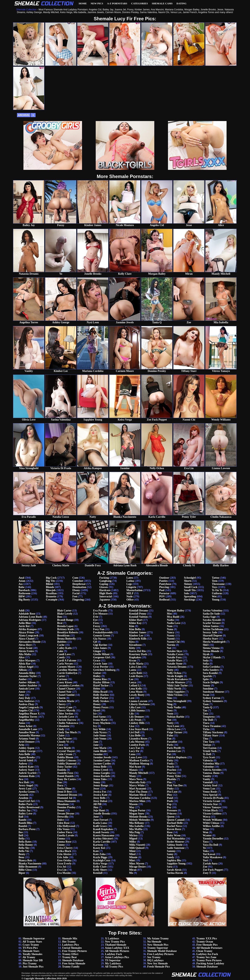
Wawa (206, 817)
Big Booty (24, 600)
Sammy (171, 851)
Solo (187, 593)
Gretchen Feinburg (104, 670)
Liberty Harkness (139, 704)
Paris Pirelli (174, 748)
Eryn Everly (64, 864)
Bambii (23, 826)
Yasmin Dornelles (213, 839)
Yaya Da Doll (210, 845)
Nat (169, 648)
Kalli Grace (100, 826)
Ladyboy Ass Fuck (207, 954)
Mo (131, 873)
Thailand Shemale (116, 945)
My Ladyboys (113, 964)
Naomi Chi (173, 642)
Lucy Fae (135, 748)
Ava (21, 779)
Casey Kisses (65, 682)
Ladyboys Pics (71, 945)
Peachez (171, 770)
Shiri (206, 645)
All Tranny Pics (114, 967)
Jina (96, 807)
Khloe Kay (135, 623)
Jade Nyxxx (100, 732)
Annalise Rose (27, 732)
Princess (172, 814)
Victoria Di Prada (213, 798)
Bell (21, 835)
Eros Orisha (64, 860)
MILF (130, 593)
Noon (170, 714)
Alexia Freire (26, 651)
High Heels (106, 593)
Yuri (205, 860)
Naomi (171, 639)
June (96, 817)
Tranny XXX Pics (207, 939)
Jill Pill (97, 804)
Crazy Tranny (31, 945)
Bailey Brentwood (29, 807)
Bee (21, 832)
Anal (21, 578)
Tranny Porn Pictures (209, 960)
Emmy (61, 845)
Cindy (61, 729)
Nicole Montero (176, 682)
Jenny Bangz (101, 785)
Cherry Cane (65, 707)
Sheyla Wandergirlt (214, 642)
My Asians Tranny (158, 939)
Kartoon (98, 845)
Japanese (104, 600)
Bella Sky (24, 848)
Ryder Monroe (175, 842)
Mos (169, 614)
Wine (206, 829)
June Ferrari (101, 820)
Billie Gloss (25, 870)
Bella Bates (25, 842)
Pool (162, 590)
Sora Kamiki (210, 673)
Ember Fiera (65, 832)
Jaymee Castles (102, 764)
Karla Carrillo (102, 842)
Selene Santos (211, 626)
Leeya (133, 682)
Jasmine (98, 754)
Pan (169, 739)
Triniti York (210, 751)
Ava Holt (24, 782)
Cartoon (62, 679)
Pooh (170, 801)
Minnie (133, 857)
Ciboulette (63, 726)
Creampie (52, 600)
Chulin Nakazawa (68, 723)
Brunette (51, 596)
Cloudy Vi (63, 742)
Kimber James (138, 632)
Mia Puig (134, 832)
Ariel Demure (27, 742)
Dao (60, 782)
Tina (205, 739)
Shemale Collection (45, 978)
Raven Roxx (174, 829)
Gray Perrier (101, 667)
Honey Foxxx (101, 707)
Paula (170, 764)
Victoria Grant (211, 801)
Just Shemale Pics (33, 967)
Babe (21, 587)
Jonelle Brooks (102, 814)
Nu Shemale (154, 942)
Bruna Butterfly (67, 639)
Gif (95, 642)
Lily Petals (135, 720)
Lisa (132, 726)
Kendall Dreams (139, 611)
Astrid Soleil (26, 760)
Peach (170, 767)
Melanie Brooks (138, 817)
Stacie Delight (211, 682)
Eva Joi (62, 867)
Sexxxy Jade (210, 632)
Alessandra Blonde (29, 642)
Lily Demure (137, 717)
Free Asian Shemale (74, 964)
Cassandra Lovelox (68, 686)
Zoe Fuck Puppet (213, 870)
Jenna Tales (100, 779)
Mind (132, 854)
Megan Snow (137, 814)
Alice (21, 657)
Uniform (217, 593)
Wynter (207, 835)
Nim (169, 698)
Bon (60, 617)
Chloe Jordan (65, 714)
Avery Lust (25, 789)
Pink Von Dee (175, 785)
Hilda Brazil (100, 692)
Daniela (62, 770)
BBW (22, 596)
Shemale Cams (162, 3)
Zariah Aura (210, 864)
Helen (97, 689)
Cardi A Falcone (67, 661)
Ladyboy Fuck (114, 954)
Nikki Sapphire (176, 692)
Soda (206, 661)
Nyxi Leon (173, 726)
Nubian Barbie (175, 717)
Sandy (170, 857)
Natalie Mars (174, 661)
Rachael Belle (175, 823)
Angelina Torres (28, 717)
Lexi (132, 698)
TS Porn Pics (30, 948)
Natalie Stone (175, 664)
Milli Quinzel (137, 848)
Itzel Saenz (100, 717)
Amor (22, 692)
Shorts (188, 581)
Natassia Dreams (177, 667)
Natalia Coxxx (175, 654)
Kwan (133, 661)
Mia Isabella (136, 826)
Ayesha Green (27, 792)
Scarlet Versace (212, 623)
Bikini (50, 584)
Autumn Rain (27, 776)
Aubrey (23, 764)
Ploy (169, 795)
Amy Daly (24, 698)
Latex (130, 578)
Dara (60, 785)
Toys (215, 587)
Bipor (22, 873)
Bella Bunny (26, 845)
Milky (133, 842)
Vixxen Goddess (212, 814)
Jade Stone (100, 735)
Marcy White (137, 785)
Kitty (132, 648)
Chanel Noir (64, 692)
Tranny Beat (69, 957)
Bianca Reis (25, 860)
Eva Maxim (64, 873)
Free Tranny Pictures (75, 951)
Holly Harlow (101, 695)
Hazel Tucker (101, 686)
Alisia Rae (25, 664)
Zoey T (207, 873)
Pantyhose (165, 584)
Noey (170, 710)
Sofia (206, 664)
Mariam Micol (138, 795)
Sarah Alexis (174, 870)
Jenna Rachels (102, 776)
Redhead (164, 600)
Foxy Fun (99, 629)
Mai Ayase (135, 767)
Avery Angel (26, 785)
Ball (21, 817)
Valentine (208, 767)
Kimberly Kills (138, 639)
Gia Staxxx (100, 639)
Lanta (133, 670)
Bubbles (62, 642)
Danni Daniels (65, 776)
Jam (96, 742)
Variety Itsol (210, 785)
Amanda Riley (27, 673)
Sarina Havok (175, 873)
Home (83, 3)
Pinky (170, 789)
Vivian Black (210, 810)
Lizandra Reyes (138, 739)
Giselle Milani (101, 654)
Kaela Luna (100, 823)
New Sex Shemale (158, 964)
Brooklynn (63, 636)
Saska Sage (209, 617)
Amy (21, 695)
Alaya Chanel (26, 639)
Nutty (170, 723)
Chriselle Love (66, 717)
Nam (170, 626)
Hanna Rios (100, 679)
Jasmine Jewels (102, 757)
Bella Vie (24, 851)
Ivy (95, 726)
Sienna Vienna (211, 648)
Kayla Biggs (100, 857)
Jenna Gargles (102, 773)
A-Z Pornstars (117, 3)
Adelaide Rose (27, 614)
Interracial (106, 596)
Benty (22, 854)
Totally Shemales (33, 954)
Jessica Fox (100, 792)
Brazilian (51, 593)
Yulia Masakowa (212, 857)
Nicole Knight (175, 676)
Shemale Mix (70, 939)
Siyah (206, 654)
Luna (132, 754)
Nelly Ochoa (174, 673)
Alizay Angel (26, 667)
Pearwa (171, 773)
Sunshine (208, 689)
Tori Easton (210, 748)
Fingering (78, 600)
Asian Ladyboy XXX (117, 948)
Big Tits (50, 581)
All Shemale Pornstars (209, 948)
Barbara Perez (27, 829)
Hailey (97, 676)
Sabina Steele (175, 845)
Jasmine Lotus (102, 760)
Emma (61, 839)
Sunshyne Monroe (213, 692)
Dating (182, 3)
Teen (215, 581)
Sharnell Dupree (212, 636)
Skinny (188, 584)
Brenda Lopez (65, 626)
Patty (170, 760)
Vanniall (208, 782)
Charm (61, 698)
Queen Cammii (176, 820)
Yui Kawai (209, 854)
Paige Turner (174, 732)
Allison (23, 670)
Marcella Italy (137, 782)
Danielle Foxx (65, 773)
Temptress (209, 717)
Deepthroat (79, 584)
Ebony (76, 590)
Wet (214, 596)
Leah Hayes (136, 676)
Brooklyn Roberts (68, 632)
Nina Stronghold (176, 701)
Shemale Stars (31, 951)
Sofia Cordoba (211, 667)
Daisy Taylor (65, 767)
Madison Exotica (139, 760)
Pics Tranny (30, 964)
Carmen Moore (66, 667)
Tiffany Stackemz (213, 732)
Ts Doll (207, 754)
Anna (22, 723)
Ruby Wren (174, 835)
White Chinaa (211, 823)
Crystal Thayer (66, 751)
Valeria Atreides (212, 770)
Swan (206, 695)
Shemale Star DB (33, 960)
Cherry (62, 704)
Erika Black (64, 851)
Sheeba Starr (210, 639)
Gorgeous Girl (102, 657)
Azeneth (23, 795)
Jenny (97, 782)
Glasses (104, 587)
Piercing (164, 587)
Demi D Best (65, 792)
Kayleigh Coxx (102, 860)
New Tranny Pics (115, 942)
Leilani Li (135, 686)
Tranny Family (71, 967)
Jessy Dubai (100, 801)
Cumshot (78, 581)
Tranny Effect (70, 954)
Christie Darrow (67, 720)
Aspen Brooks (27, 757)
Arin (21, 745)
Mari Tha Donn (138, 792)
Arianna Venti (27, 739)
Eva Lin (62, 870)
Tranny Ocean (205, 942)
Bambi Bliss (25, 823)
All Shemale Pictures (117, 951)
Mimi (132, 851)
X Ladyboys (112, 939)
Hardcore (105, 590)
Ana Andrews (26, 701)
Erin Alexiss (64, 854)
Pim (169, 782)
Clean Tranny (204, 951)
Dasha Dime (64, 789)
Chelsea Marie (66, 701)
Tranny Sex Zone (206, 957)
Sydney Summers (213, 701)
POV (162, 596)
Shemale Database (73, 960)
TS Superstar (113, 960)
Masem (133, 804)
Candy (61, 657)
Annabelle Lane (28, 729)
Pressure (172, 810)
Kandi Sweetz (101, 832)
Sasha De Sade (211, 614)
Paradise (172, 742)
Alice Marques (27, 661)
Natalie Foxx (174, 657)
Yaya (206, 842)
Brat (60, 623)
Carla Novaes (65, 664)
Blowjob (51, 590)
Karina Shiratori (103, 839)
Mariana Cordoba (140, 798)
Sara (170, 867)
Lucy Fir (134, 751)
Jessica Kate (100, 795)
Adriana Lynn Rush (30, 617)
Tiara (206, 723)
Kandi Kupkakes (103, 829)
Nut (169, 720)
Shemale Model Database (162, 951)
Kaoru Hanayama (104, 835)
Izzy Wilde (99, 729)
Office (130, 600)
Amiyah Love (26, 689)
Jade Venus (100, 739)
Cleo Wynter (65, 739)
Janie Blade (100, 751)
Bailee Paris (25, 804)
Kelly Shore (100, 870)
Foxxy (97, 626)
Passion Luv (174, 751)
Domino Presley (66, 807)
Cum (75, 578)
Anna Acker (26, 726)
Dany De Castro (67, 779)
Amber (23, 679)
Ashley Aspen (26, 748)
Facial (76, 593)
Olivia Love (174, 729)
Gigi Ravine (100, 645)
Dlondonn (63, 804)
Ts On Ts (217, 590)
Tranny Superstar (158, 948)
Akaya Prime (26, 632)
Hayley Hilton (101, 682)
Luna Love (135, 757)
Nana (170, 629)
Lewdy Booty (137, 695)
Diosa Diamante (67, 801)
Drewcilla (63, 817)
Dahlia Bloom (65, 757)
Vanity (207, 779)
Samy (170, 854)
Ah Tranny (29, 957)
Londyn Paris (137, 745)
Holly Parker (101, 698)
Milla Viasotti (137, 845)
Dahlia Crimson (67, 760)
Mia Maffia (136, 829)
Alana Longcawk (29, 636)
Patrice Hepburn (177, 757)
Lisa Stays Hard (138, 729)
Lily (131, 714)
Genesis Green (102, 636)
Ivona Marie (100, 720)
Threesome (218, 584)
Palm (170, 735)
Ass (21, 584)
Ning (170, 704)
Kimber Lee (136, 636)
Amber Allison (27, 682)
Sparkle (207, 676)
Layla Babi (136, 673)
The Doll (208, 720)
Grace (97, 661)
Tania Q (207, 707)
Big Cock (51, 578)
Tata (205, 714)
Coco (60, 745)
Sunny (206, 686)
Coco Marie (64, 748)
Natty (170, 670)
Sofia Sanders (211, 670)
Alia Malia (25, 654)
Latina (130, 581)
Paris (170, 745)
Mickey (133, 835)
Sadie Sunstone (176, 848)
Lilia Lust (135, 707)
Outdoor (164, 578)
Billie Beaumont (28, 867)
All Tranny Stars (32, 942)
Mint (132, 860)
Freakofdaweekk (103, 632)
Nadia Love (174, 623)
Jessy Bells (99, 798)
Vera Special (210, 795)
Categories (139, 3)
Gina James (100, 648)
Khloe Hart (136, 620)
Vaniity (207, 776)
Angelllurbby (26, 720)
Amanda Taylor (28, 676)
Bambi (22, 820)
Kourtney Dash (138, 654)
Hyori (97, 710)
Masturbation (134, 590)
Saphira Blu (174, 860)
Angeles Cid (26, 710)
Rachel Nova (174, 826)
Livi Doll (134, 732)
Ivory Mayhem (102, 723)
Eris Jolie (63, 857)
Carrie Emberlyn (67, 673)
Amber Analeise (28, 686)
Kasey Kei (99, 848)
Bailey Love (25, 814)
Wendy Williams (212, 820)
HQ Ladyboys (155, 960)
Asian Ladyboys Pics (117, 957)
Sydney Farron (212, 698)
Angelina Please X (29, 714)
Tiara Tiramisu (212, 726)
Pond (170, 798)
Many (133, 776)
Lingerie (131, 587)
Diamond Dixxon (67, 795)
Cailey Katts (64, 648)
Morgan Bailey (175, 611)
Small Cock (191, 587)
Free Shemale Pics (207, 945)
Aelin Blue (25, 623)
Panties (163, 581)
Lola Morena (137, 742)
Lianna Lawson (138, 701)
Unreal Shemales (72, 948)
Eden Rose (63, 823)
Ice (95, 714)
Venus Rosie (210, 792)
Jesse (96, 789)
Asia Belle (24, 754)
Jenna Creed (101, 770)
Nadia (170, 620)
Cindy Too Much (67, 732)
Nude (129, 596)
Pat (169, 754)
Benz (21, 857)
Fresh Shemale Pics (159, 967)
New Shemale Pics (158, 945)
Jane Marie (100, 748)
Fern (96, 623)
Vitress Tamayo (212, 807)
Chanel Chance (66, 689)
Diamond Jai (65, 798)
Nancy (171, 632)
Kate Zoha (99, 854)
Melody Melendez (139, 820)
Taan (206, 704)
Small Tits (190, 590)
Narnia (171, 645)
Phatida (171, 779)
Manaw (133, 770)
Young (216, 600)
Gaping (104, 584)
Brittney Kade (66, 629)
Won (205, 832)
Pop (169, 804)
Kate (96, 851)
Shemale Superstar (34, 939)
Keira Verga (100, 864)
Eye (95, 620)
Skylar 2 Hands (212, 657)
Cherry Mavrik (66, 710)
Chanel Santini (66, 695)
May (132, 807)
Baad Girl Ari (27, 801)
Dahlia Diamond (67, 764)
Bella (21, 839)
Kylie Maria (136, 664)
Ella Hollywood (66, 826)
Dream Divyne (66, 814)
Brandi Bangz (65, 620)
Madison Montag (139, 764)
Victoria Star (210, 804)
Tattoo (216, 578)
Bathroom (24, 593)
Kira (132, 642)
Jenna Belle (100, 767)
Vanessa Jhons (211, 773)
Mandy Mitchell (138, 773)
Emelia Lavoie (66, 835)
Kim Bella (135, 629)
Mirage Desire (137, 867)
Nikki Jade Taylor (177, 686)
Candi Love (64, 654)
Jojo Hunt (99, 810)
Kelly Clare (100, 867)
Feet (75, 596)
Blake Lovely (65, 614)
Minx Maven (137, 864)
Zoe (205, 867)
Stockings (190, 600)
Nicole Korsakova (177, 679)
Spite (206, 679)
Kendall (98, 873)
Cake (60, 651)
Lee (131, 679)
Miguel (133, 839)
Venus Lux (209, 789)
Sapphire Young (176, 864)
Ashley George (27, 751)
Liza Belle (135, 735)
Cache (61, 645)
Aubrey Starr (26, 770)
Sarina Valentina (212, 611)
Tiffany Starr (210, 735)
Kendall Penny (138, 614)
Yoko (206, 851)
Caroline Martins (67, 670)
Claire (61, 735)
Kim (132, 626)
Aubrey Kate (26, 767)
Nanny (171, 636)
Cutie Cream (65, 754)
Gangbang (105, 581)
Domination (79, 587)
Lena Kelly (136, 689)
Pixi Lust (172, 792)
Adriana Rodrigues (30, 620)
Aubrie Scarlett (28, 773)
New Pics (97, 3)
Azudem (23, 798)
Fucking (104, 578)
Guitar (97, 673)
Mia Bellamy (137, 823)
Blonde (50, 587)
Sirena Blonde (211, 651)
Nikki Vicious (175, 695)
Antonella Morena (29, 735)
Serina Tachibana (213, 629)
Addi (21, 611)
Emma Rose (64, 842)
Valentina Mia (211, 764)
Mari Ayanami (137, 789)
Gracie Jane (100, 664)
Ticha (206, 729)
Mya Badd (173, 617)
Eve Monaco (100, 614)
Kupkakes (135, 657)
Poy (169, 807)
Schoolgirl (190, 578)
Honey (97, 704)
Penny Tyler (174, 776)
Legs (129, 584)
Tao (205, 710)
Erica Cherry (65, 848)
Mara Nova (136, 779)
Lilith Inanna (137, 710)
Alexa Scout (25, 648)
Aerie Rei (24, 626)
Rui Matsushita (176, 839)
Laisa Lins (135, 667)
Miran (133, 870)
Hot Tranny (69, 942)
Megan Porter (137, 810)
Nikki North (174, 689)
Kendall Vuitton (138, 617)
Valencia (208, 760)
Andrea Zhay (26, 704)
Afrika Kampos (28, 629)
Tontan (207, 745)
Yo (204, 848)
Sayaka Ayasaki (212, 620)
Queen (171, 817)
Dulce (61, 820)
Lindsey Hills (137, 723)
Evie (96, 617)
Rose (170, 832)
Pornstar (164, 593)
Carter (61, 676)
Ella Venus (63, 829)
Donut (61, 810)
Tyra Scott (209, 757)
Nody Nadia (174, 707)
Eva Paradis (100, 611)
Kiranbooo (135, 645)
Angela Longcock (29, 707)
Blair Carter (64, 611)
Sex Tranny (154, 957)
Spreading (190, 596)
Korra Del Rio (137, 651)
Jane (96, 745)
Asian (22, 581)
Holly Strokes (101, 701)
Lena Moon (136, 692)
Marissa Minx (137, 801)
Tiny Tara (208, 742)
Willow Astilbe (211, 826)
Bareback (24, 590)
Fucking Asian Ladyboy (210, 964)
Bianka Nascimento (30, 864)
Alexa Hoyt (25, 645)
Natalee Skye (174, 651)
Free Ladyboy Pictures (161, 954)
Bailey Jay (25, 810)
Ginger (97, 651)
